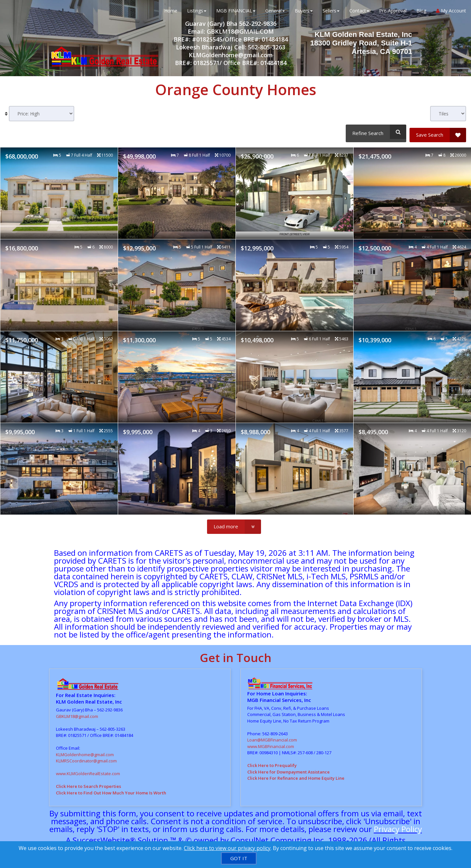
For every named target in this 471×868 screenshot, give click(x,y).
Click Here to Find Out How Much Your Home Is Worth (111, 790)
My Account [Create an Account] (451, 13)
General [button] (275, 13)
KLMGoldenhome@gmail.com (85, 752)
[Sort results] (42, 114)
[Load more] (234, 524)
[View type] (448, 114)
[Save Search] (438, 132)
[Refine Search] (375, 132)
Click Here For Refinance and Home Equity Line (296, 775)
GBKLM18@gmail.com (77, 713)
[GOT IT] (239, 858)
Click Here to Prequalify (272, 762)
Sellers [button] (331, 13)
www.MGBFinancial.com (271, 743)
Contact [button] (359, 13)
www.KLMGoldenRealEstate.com (88, 771)
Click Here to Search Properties (88, 783)
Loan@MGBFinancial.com (272, 737)
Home (171, 13)
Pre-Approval (393, 13)
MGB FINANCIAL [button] (236, 13)
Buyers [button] (304, 13)
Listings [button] (197, 13)
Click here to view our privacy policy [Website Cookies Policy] (227, 848)
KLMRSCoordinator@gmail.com (86, 758)
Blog (421, 13)
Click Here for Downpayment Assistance (288, 769)
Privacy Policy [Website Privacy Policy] (398, 826)
